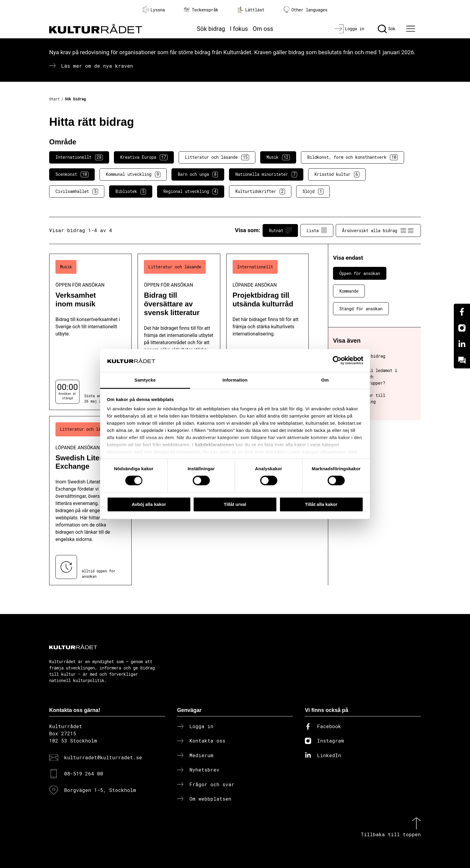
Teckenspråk (201, 10)
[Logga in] (349, 29)
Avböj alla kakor (149, 504)
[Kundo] (462, 360)
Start (54, 99)
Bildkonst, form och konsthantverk (352, 157)
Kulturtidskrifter (260, 191)
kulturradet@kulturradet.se (103, 757)
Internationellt (79, 157)
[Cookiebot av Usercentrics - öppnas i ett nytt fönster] (337, 361)
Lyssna (154, 10)
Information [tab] (235, 380)
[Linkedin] (462, 344)
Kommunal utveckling (133, 174)
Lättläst (251, 10)
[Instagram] (462, 328)
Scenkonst (72, 174)
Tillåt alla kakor (321, 504)
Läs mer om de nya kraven (97, 66)
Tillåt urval (235, 504)
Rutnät (280, 230)
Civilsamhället (77, 191)
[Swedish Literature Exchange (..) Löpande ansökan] (90, 501)
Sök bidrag (211, 29)
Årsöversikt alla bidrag (378, 230)
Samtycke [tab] (145, 380)
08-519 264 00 (84, 774)
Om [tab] (325, 380)
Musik (278, 157)
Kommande (349, 291)
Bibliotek (131, 191)
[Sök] (387, 29)
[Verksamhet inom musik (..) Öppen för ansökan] (90, 332)
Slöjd (313, 191)
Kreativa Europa (144, 157)
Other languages (305, 10)
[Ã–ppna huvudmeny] (412, 29)
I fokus (239, 29)
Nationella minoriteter (266, 174)
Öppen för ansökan (360, 273)
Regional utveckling (191, 191)
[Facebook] (462, 312)
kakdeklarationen (215, 445)
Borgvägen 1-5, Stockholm (100, 790)
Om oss (263, 29)
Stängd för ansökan (361, 309)
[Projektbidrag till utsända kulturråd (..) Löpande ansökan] (268, 332)
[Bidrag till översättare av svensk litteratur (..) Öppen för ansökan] (179, 332)
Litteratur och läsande (217, 157)
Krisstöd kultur (337, 174)
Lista (317, 230)
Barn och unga (198, 174)
